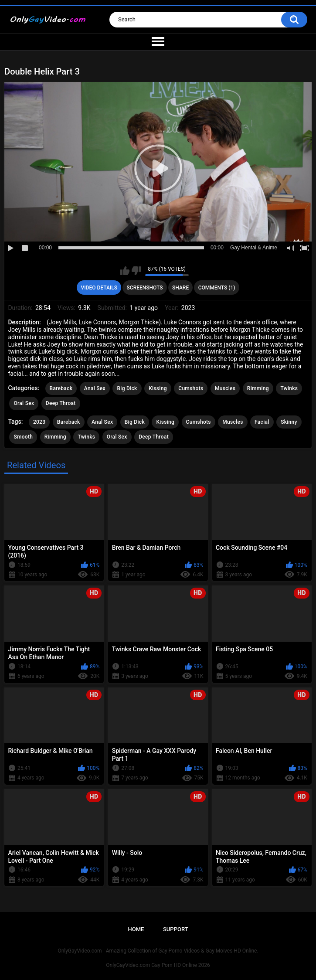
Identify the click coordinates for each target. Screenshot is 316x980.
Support (176, 929)
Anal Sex (95, 388)
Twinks (289, 388)
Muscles (225, 388)
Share (180, 288)
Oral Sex (24, 403)
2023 (39, 422)
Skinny (289, 422)
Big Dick (127, 388)
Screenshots (145, 288)
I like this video (125, 271)
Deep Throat (61, 403)
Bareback (61, 388)
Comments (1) (217, 288)
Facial (262, 422)
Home (136, 929)
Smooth (23, 437)
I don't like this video (136, 271)
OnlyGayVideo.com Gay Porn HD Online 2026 (158, 965)
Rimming (258, 388)
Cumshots (191, 388)
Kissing (158, 388)
